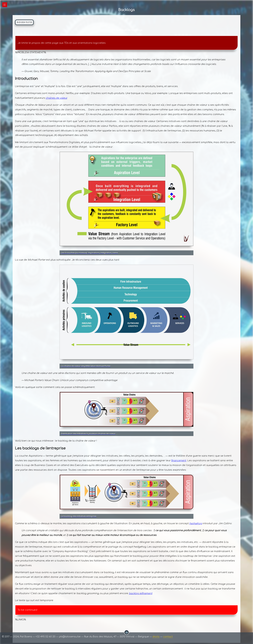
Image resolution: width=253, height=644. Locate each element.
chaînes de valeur (56, 98)
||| (5, 5)
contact (168, 637)
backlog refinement (141, 593)
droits (156, 637)
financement (179, 460)
